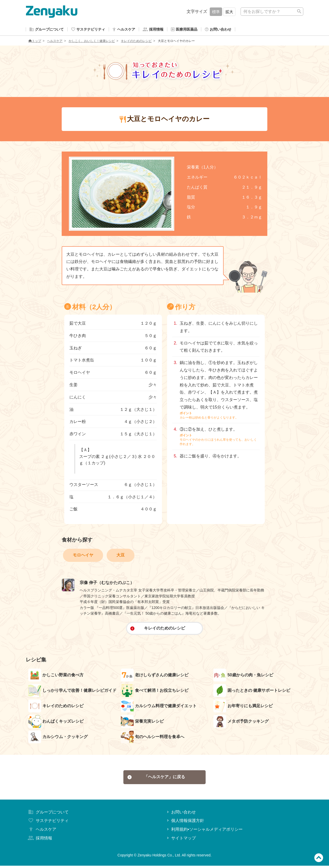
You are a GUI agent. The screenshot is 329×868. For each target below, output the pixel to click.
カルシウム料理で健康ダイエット (159, 707)
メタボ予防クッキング (241, 722)
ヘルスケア (55, 42)
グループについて (48, 814)
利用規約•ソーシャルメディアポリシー (204, 832)
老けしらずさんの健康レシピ (155, 676)
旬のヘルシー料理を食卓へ (153, 738)
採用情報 (40, 840)
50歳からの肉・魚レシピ (243, 676)
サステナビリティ (48, 823)
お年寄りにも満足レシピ (243, 707)
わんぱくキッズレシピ (56, 722)
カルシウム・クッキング (58, 738)
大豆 (121, 556)
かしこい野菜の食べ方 (56, 676)
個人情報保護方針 (185, 823)
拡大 (229, 12)
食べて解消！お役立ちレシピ (155, 692)
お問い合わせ (181, 814)
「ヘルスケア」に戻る (156, 779)
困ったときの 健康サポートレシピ (252, 692)
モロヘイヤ (83, 556)
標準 (216, 12)
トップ (35, 42)
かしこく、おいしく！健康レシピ (92, 42)
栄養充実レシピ (142, 722)
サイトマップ (181, 840)
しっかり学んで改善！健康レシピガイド (72, 692)
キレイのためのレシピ (136, 42)
